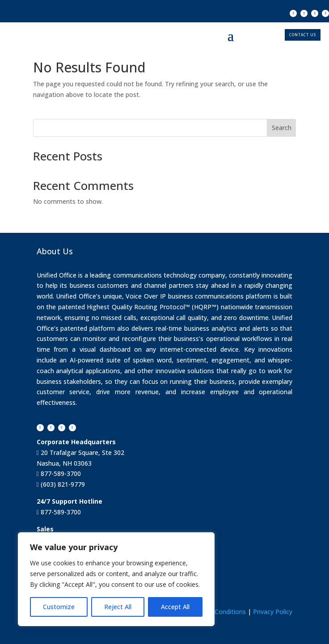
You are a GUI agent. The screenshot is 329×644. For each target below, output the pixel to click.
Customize (59, 607)
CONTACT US (303, 35)
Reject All (118, 607)
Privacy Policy (273, 612)
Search (282, 128)
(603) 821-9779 (62, 484)
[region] (116, 579)
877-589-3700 (60, 474)
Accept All (175, 607)
